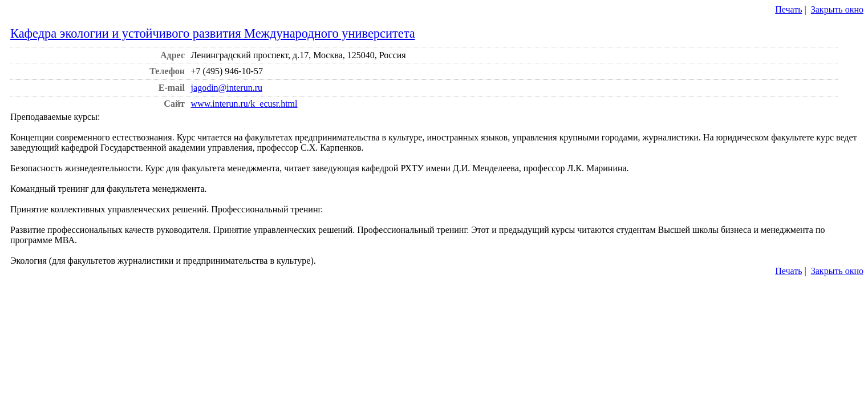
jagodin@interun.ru (227, 88)
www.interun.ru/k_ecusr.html (244, 104)
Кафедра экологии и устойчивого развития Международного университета (213, 33)
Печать (788, 9)
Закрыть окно (837, 9)
